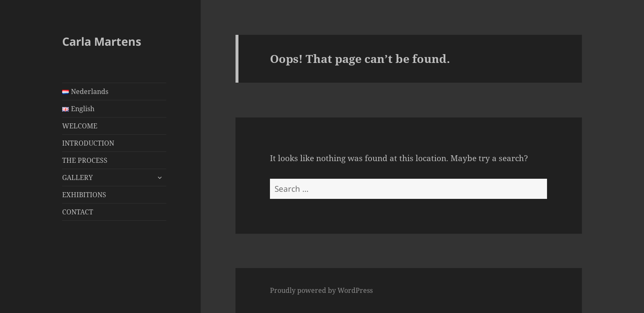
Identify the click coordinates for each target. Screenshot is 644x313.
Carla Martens (102, 41)
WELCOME (80, 126)
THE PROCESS (85, 160)
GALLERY (77, 177)
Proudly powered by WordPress (321, 290)
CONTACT (78, 212)
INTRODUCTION (88, 143)
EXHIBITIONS (84, 195)
